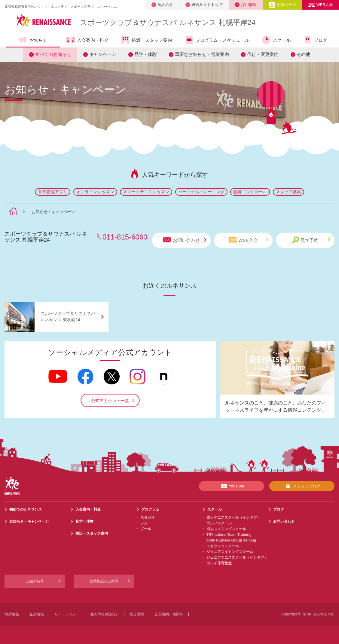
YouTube (232, 486)
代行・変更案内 (263, 54)
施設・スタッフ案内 (146, 40)
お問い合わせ (185, 240)
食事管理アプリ (53, 192)
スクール (276, 40)
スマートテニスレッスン (146, 192)
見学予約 (311, 240)
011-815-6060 (125, 237)
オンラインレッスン (95, 192)
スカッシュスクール (223, 546)
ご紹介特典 (35, 581)
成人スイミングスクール (226, 529)
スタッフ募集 (289, 192)
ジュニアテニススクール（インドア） (237, 557)
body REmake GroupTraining (231, 540)
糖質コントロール (250, 192)
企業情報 (37, 614)
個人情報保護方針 (105, 614)
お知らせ (33, 40)
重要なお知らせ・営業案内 (202, 54)
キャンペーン (103, 54)
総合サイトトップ (204, 5)
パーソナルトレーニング (201, 192)
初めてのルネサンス (26, 509)
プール (146, 529)
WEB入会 (321, 5)
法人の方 (162, 5)
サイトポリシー (67, 614)
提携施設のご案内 (104, 581)
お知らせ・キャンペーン (29, 521)
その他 (303, 54)
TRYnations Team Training (229, 535)
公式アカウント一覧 (110, 401)
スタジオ (148, 517)
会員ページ (282, 5)
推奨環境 (137, 614)
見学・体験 (146, 54)
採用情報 (246, 5)
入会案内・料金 (87, 41)
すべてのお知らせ (53, 54)
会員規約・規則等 (169, 614)
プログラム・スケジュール (217, 40)
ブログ (315, 40)
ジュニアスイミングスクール (230, 552)
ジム (144, 523)
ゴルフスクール (219, 523)
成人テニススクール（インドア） (234, 517)
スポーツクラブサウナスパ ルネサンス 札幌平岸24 (168, 22)
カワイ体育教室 (219, 563)
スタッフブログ (302, 486)
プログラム (150, 509)
